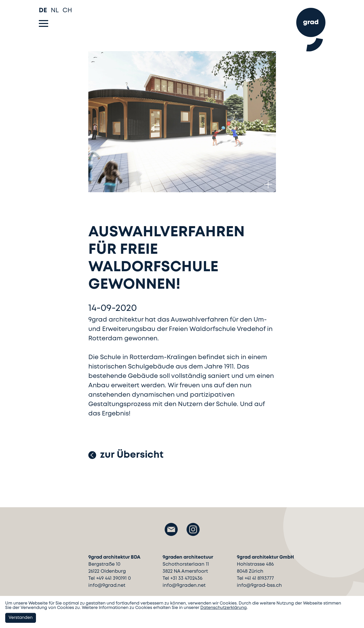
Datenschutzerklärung (224, 608)
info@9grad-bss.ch (259, 585)
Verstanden (21, 618)
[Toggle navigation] (44, 23)
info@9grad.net (107, 585)
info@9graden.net (184, 585)
